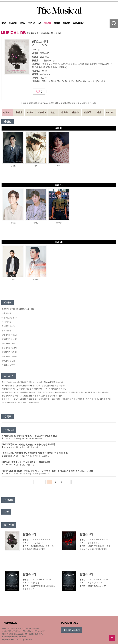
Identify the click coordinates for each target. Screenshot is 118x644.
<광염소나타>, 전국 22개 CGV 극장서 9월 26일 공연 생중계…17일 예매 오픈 (35, 453)
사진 (99, 112)
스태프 (30, 112)
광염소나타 (29, 534)
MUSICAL (47, 23)
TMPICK (31, 23)
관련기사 (76, 112)
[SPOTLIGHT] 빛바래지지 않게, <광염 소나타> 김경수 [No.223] (28, 444)
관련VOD (87, 112)
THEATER (67, 23)
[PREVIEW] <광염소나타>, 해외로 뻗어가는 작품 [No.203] (26, 462)
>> (81, 482)
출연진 (19, 112)
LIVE (39, 23)
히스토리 (110, 112)
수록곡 (64, 112)
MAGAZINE (13, 23)
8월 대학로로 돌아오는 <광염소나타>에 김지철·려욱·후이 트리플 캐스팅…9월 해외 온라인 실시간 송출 (47, 471)
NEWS (4, 23)
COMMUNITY (79, 23)
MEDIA (23, 23)
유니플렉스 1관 (47, 60)
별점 (53, 112)
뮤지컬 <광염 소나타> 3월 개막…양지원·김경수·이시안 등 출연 (29, 436)
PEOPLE (57, 23)
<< (36, 482)
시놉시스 (42, 112)
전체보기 (7, 112)
